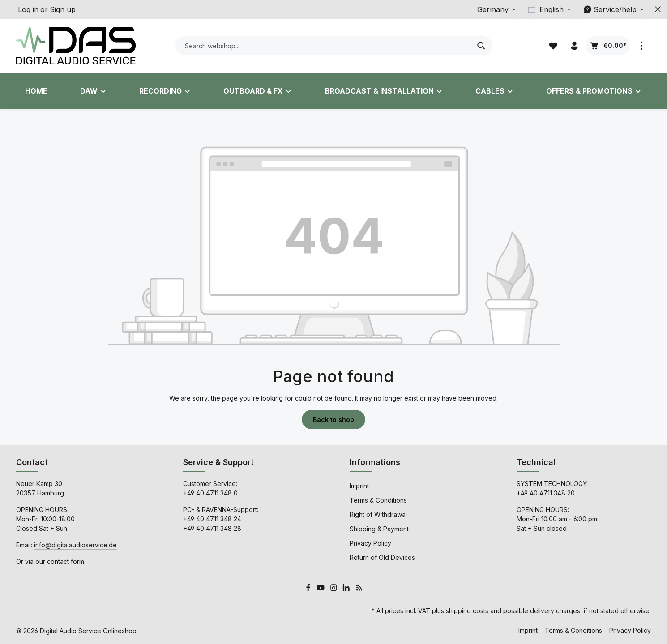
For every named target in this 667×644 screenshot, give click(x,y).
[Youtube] (322, 589)
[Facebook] (309, 589)
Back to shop (333, 420)
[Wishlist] (553, 46)
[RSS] (359, 589)
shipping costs (467, 611)
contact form (66, 561)
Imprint (359, 486)
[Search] (481, 46)
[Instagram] (335, 589)
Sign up (63, 9)
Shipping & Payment (379, 529)
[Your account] (574, 46)
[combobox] (323, 46)
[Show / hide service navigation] (614, 9)
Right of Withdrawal (378, 514)
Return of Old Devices (382, 557)
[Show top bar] (641, 46)
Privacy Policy (370, 543)
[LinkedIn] (347, 589)
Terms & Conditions (378, 500)
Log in (28, 9)
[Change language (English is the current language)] (549, 9)
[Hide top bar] (658, 9)
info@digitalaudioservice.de (75, 545)
